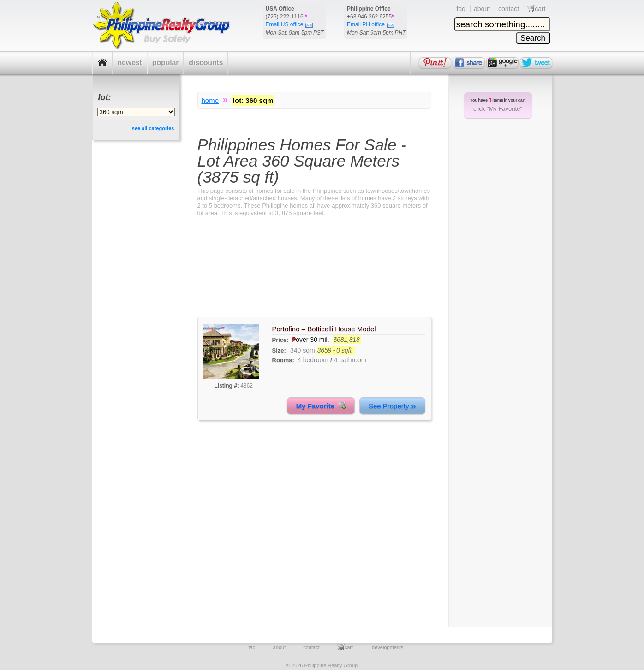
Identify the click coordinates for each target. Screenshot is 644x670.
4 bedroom (313, 360)
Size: (279, 350)
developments (388, 647)
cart (536, 9)
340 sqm (303, 350)
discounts (206, 63)
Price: (281, 340)
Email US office (289, 24)
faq (461, 9)
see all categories (153, 128)
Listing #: (227, 386)
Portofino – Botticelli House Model (324, 329)
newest (130, 63)
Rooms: (283, 360)
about (482, 9)
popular (166, 63)
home (210, 100)
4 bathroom (350, 360)
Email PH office (371, 24)
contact (509, 9)
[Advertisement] (314, 275)
